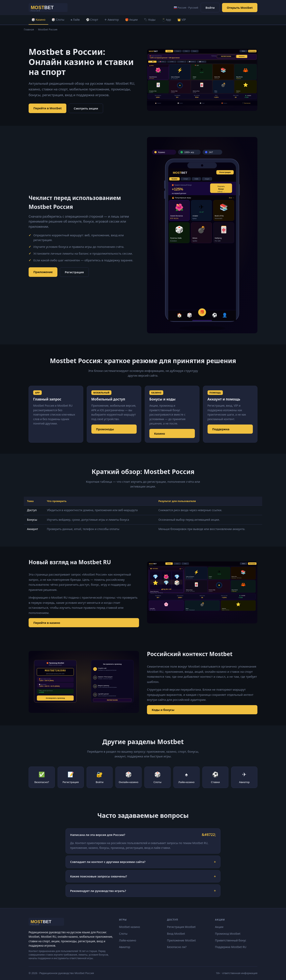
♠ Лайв (75, 20)
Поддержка (221, 429)
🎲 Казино (38, 20)
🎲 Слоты (58, 20)
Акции (219, 927)
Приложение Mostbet (181, 940)
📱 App (167, 20)
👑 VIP (182, 20)
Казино (160, 433)
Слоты (123, 934)
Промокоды (105, 429)
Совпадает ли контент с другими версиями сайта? (108, 862)
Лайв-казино (128, 940)
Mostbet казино (129, 927)
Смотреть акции (86, 108)
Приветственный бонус (230, 940)
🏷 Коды (150, 20)
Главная (29, 29)
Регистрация (74, 272)
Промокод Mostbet (228, 934)
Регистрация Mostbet (181, 927)
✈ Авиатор (112, 20)
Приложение (43, 272)
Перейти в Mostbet (47, 108)
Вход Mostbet (176, 934)
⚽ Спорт (92, 20)
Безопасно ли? (177, 947)
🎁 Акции (131, 20)
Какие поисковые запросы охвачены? (99, 876)
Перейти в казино (47, 623)
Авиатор (125, 947)
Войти (210, 8)
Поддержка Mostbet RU (231, 947)
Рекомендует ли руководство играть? (98, 891)
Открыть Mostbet (240, 8)
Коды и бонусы (163, 710)
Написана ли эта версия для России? (98, 835)
